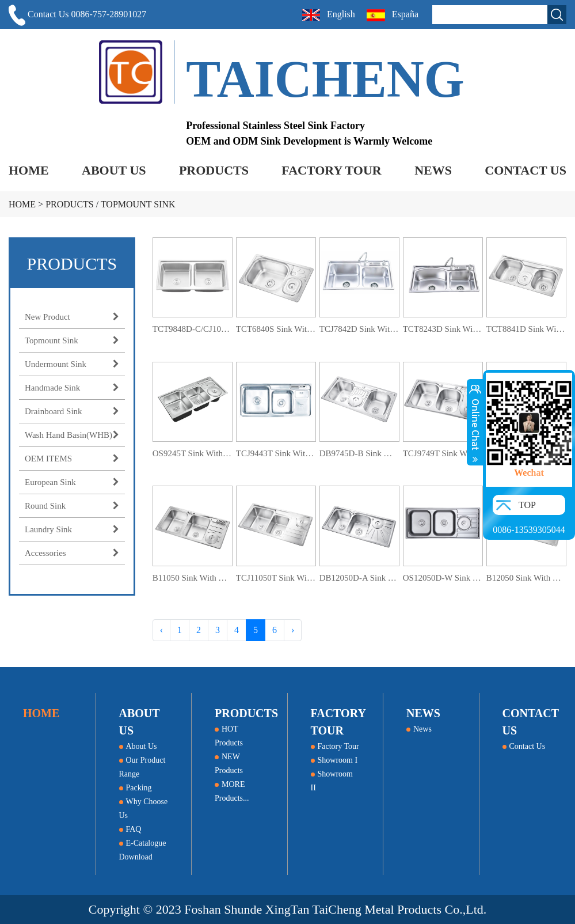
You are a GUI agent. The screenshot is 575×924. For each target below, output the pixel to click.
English (329, 15)
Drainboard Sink (72, 411)
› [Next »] (293, 630)
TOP (527, 505)
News (419, 729)
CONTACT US (526, 170)
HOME (29, 170)
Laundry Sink (72, 529)
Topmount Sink (138, 204)
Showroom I (334, 760)
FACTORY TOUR (331, 170)
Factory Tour (335, 746)
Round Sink (72, 506)
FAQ (130, 829)
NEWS (433, 170)
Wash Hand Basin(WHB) (72, 435)
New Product (72, 317)
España (394, 15)
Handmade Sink (72, 388)
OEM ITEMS (72, 459)
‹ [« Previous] (161, 630)
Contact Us (524, 746)
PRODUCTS (214, 170)
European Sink (72, 482)
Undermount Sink (72, 364)
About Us (138, 746)
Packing (136, 788)
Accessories (72, 553)
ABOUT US (114, 170)
